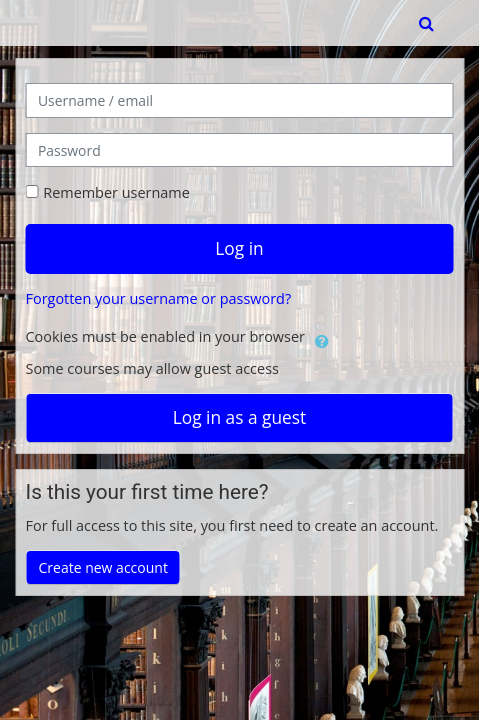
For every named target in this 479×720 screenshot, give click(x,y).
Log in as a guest (239, 417)
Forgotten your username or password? (159, 298)
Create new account (103, 567)
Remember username (116, 192)
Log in (239, 248)
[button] (428, 23)
